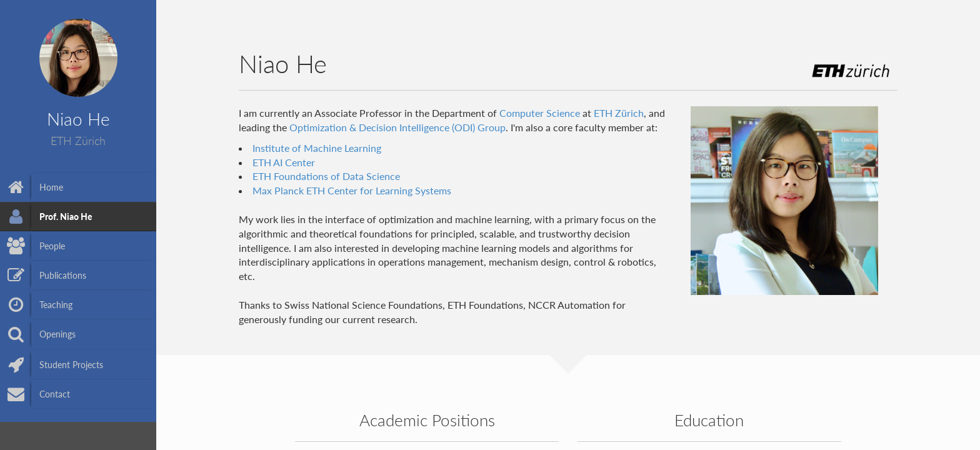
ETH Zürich (619, 113)
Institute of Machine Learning (317, 148)
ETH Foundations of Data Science (326, 176)
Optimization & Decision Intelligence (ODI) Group (397, 127)
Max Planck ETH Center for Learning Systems (352, 190)
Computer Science (540, 113)
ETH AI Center (284, 162)
